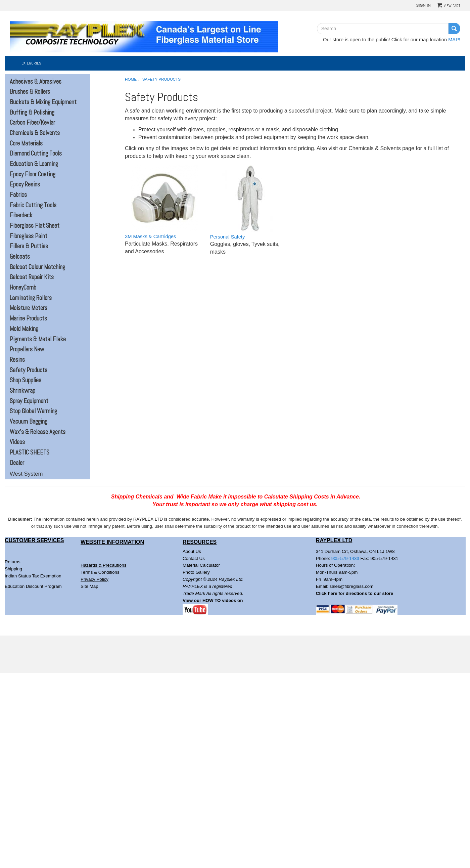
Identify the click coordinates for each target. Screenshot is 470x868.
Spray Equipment (29, 401)
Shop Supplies (26, 380)
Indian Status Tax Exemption (33, 576)
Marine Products (28, 318)
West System (26, 474)
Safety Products (29, 370)
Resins (17, 360)
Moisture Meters (29, 308)
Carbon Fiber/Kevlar (32, 123)
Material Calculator (201, 565)
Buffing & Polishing (32, 113)
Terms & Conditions (100, 572)
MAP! (454, 40)
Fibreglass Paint (29, 236)
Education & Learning (34, 164)
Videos (17, 442)
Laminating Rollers (31, 298)
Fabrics (18, 195)
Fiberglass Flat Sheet (35, 226)
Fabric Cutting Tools (33, 205)
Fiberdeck (21, 215)
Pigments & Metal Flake (38, 339)
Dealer (17, 463)
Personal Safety (227, 237)
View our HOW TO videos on (213, 600)
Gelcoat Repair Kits (32, 277)
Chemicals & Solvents (35, 133)
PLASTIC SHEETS (30, 452)
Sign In (423, 5)
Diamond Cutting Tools (36, 154)
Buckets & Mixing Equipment (43, 102)
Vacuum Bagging (29, 422)
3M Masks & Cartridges (150, 236)
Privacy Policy (95, 579)
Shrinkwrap (22, 391)
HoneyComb (23, 288)
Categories (31, 63)
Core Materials (26, 143)
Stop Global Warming (33, 411)
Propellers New (27, 349)
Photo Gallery (196, 572)
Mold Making (24, 329)
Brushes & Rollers (30, 92)
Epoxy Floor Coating (33, 174)
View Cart (452, 6)
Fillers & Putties (29, 246)
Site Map (89, 586)
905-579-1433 (345, 558)
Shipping (13, 569)
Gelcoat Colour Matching (37, 267)
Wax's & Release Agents (38, 432)
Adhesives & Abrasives (36, 82)
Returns (13, 562)
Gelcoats (20, 257)
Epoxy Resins (25, 184)
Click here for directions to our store (355, 593)
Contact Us (194, 558)
